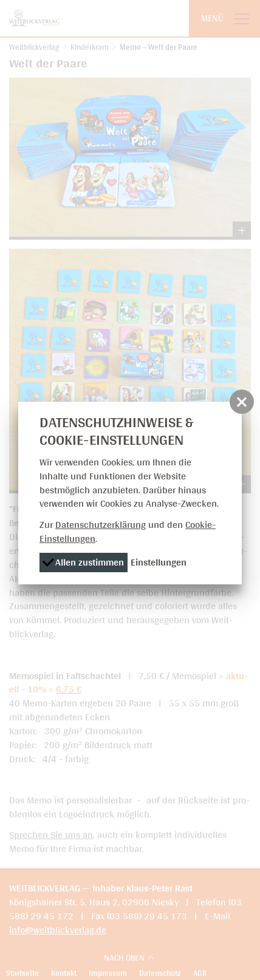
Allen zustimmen (83, 562)
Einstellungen (159, 562)
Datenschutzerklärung (101, 525)
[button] (242, 402)
